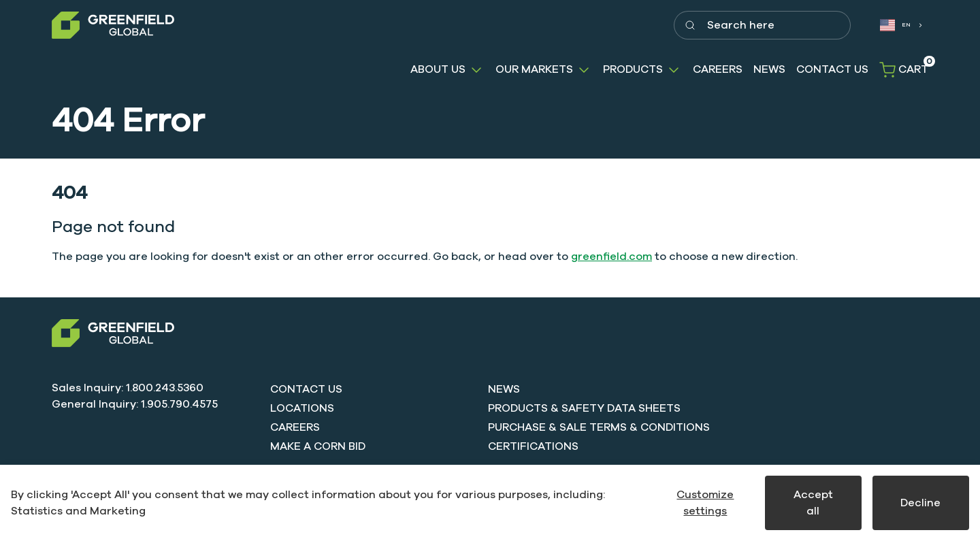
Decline (920, 503)
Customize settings (705, 503)
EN (896, 25)
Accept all (813, 503)
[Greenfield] (113, 26)
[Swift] (113, 333)
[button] (447, 70)
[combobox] (900, 26)
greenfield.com (611, 257)
